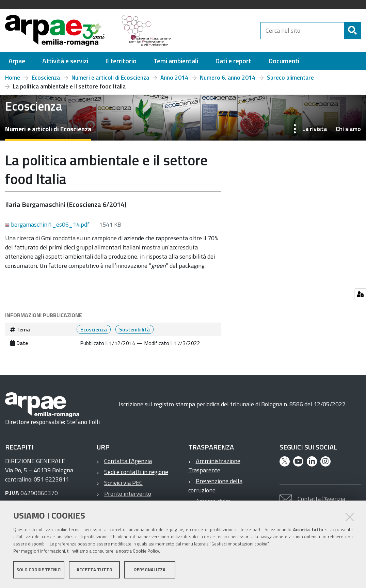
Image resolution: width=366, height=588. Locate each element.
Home (13, 78)
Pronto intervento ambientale (124, 498)
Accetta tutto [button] (94, 570)
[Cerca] (352, 31)
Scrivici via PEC (123, 483)
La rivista (315, 129)
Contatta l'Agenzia (128, 461)
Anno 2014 (174, 78)
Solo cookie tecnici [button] (39, 570)
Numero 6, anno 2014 (228, 78)
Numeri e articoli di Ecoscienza (110, 78)
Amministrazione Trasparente (214, 465)
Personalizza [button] (150, 570)
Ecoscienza (46, 78)
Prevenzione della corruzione (215, 486)
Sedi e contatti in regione (136, 472)
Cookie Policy (146, 552)
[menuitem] (17, 61)
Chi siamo (348, 129)
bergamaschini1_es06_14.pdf (48, 224)
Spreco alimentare (290, 78)
